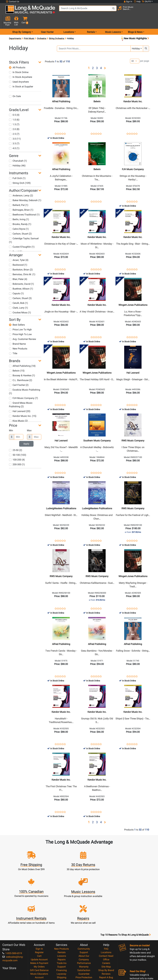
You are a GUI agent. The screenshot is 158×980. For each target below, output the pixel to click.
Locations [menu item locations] (69, 21)
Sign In (39, 915)
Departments (15, 28)
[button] (152, 11)
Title (13, 343)
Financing (61, 936)
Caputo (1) (16, 283)
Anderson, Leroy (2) (21, 185)
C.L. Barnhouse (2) (21, 370)
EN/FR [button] (146, 1)
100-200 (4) (17, 449)
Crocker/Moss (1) (20, 302)
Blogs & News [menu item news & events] (135, 21)
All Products (17, 57)
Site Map (106, 933)
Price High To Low (20, 324)
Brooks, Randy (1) (20, 214)
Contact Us (13, 2)
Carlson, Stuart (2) (20, 223)
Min (11, 420)
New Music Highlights (135, 28)
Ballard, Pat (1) (19, 194)
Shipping (62, 944)
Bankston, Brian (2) (21, 259)
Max (29, 420)
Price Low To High (20, 319)
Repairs (62, 926)
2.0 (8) (14, 119)
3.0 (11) (15, 128)
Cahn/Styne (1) (19, 218)
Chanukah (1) (18, 150)
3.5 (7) (14, 133)
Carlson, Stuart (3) (20, 288)
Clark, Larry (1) (18, 297)
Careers (106, 929)
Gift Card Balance (39, 936)
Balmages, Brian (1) (21, 199)
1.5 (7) (14, 114)
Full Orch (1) (17, 168)
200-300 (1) (17, 454)
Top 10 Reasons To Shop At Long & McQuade (126, 901)
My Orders (39, 933)
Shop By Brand (106, 936)
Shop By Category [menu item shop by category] (22, 21)
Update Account (39, 926)
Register (39, 919)
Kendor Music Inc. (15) (23, 405)
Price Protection (84, 944)
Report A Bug (106, 944)
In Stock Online (19, 62)
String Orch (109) (20, 172)
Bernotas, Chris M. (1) (22, 264)
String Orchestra (57, 28)
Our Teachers (84, 961)
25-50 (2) (16, 440)
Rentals (62, 919)
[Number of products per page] (135, 50)
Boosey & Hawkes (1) (22, 365)
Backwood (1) (18, 254)
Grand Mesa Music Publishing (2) (21, 394)
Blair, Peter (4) (18, 269)
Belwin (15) (17, 360)
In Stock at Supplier (21, 76)
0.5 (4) (14, 104)
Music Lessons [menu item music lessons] (113, 21)
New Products (18, 338)
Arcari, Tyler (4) (19, 249)
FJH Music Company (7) (23, 388)
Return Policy (84, 958)
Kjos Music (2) (18, 410)
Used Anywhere (19, 71)
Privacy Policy (84, 954)
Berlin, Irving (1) (19, 209)
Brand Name (17, 333)
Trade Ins (62, 929)
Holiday (136, 38)
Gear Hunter (47, 21)
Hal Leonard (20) (20, 401)
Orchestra (42, 28)
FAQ (106, 915)
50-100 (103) (18, 444)
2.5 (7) (14, 123)
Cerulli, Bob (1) (18, 292)
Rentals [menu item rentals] (91, 21)
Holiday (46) (17, 155)
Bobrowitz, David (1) (21, 273)
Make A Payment (39, 929)
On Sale (15, 86)
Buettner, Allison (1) (21, 278)
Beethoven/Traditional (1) (24, 204)
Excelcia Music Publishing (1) (25, 381)
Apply (26, 433)
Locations (106, 919)
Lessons (62, 922)
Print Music (29, 28)
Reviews (106, 940)
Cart (39, 922)
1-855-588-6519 (12, 919)
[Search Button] (108, 10)
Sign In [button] (128, 1)
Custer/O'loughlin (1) (22, 236)
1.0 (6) (14, 109)
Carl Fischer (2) (19, 374)
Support (61, 933)
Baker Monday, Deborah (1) (25, 190)
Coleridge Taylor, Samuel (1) (24, 230)
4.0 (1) (14, 138)
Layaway (61, 940)
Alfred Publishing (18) (22, 355)
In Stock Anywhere (20, 66)
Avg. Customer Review (23, 328)
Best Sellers (17, 314)
